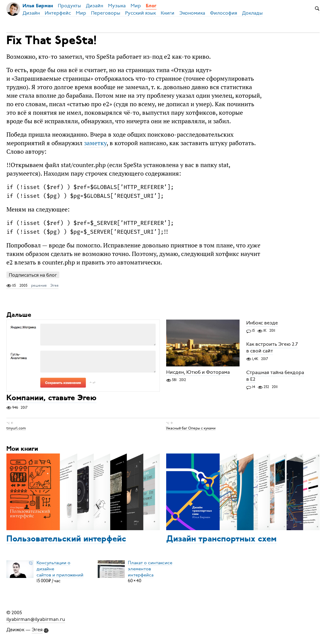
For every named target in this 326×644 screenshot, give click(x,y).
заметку (95, 143)
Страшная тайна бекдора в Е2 (275, 376)
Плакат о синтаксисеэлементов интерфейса (150, 569)
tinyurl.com (16, 428)
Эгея (54, 285)
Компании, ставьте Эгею (51, 399)
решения (39, 285)
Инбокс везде (262, 323)
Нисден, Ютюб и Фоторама (198, 372)
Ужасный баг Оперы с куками (191, 428)
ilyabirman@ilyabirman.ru (36, 619)
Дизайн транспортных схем (221, 539)
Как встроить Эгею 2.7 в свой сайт (272, 348)
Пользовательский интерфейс (66, 539)
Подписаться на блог (33, 275)
